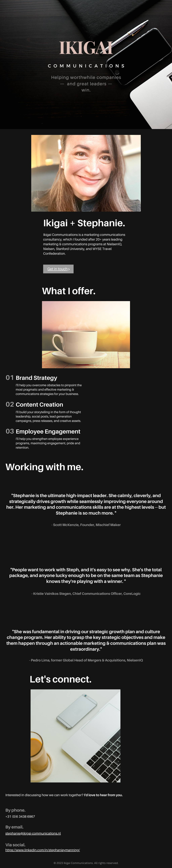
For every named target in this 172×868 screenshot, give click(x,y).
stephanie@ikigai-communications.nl (33, 833)
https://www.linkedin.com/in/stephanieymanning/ (43, 850)
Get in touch (58, 269)
